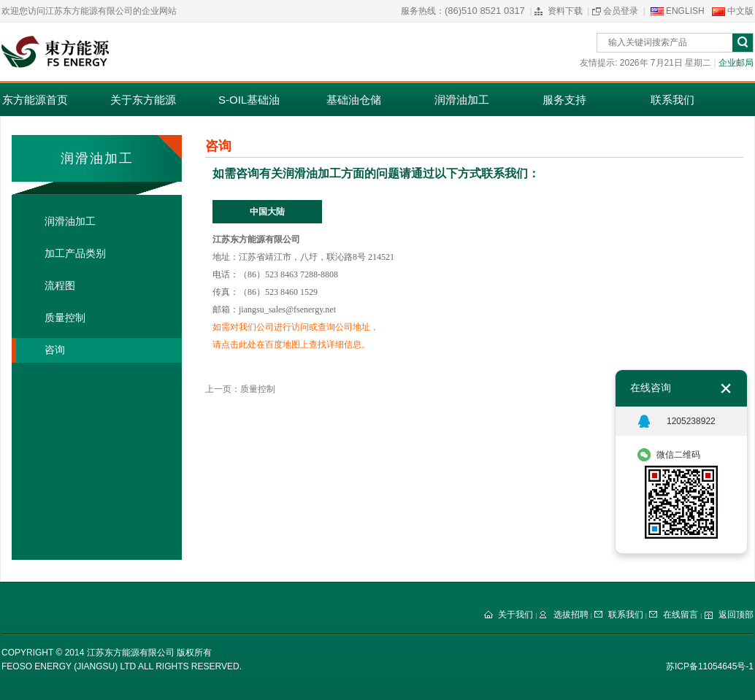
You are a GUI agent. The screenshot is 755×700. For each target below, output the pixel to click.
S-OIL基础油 (249, 100)
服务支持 (564, 100)
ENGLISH (685, 11)
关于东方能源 (143, 100)
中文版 (740, 11)
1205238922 (691, 421)
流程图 (60, 286)
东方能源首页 (35, 100)
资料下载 (565, 11)
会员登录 (621, 11)
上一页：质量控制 (240, 389)
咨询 (55, 350)
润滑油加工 (462, 100)
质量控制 (65, 318)
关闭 (726, 388)
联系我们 (672, 100)
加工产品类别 (75, 254)
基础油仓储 (354, 100)
